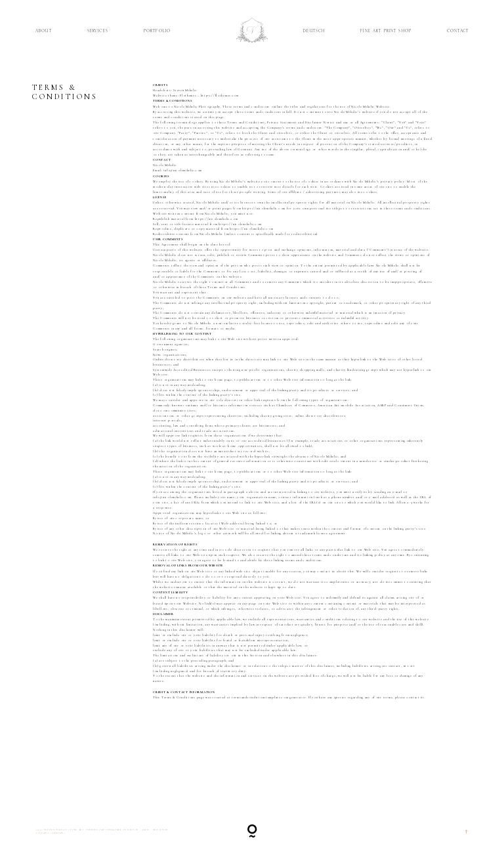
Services (98, 31)
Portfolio (157, 31)
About (44, 31)
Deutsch (314, 31)
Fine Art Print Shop (386, 31)
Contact (458, 31)
